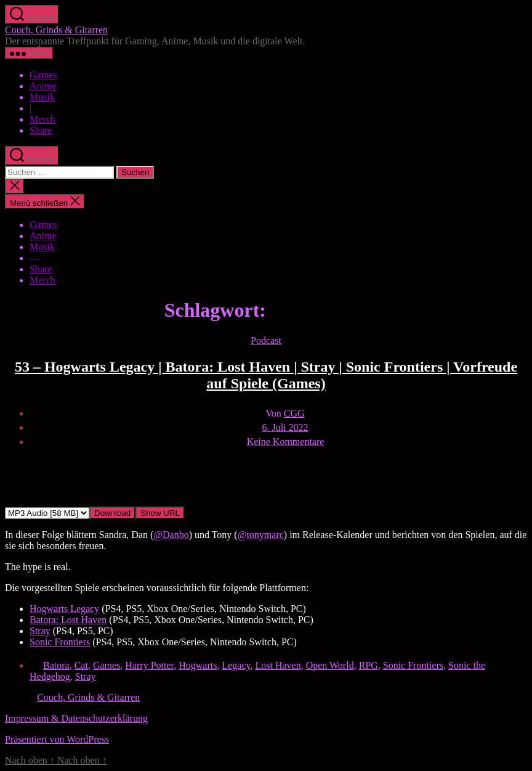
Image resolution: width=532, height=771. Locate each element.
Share (41, 130)
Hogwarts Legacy (64, 609)
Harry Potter (149, 665)
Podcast (266, 341)
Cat (81, 665)
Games (43, 75)
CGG (294, 413)
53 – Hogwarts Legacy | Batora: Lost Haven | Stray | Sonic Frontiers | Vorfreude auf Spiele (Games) (266, 375)
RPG (369, 665)
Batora (56, 665)
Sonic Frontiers (60, 642)
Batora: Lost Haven (68, 620)
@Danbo (171, 535)
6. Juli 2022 (285, 427)
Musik (42, 97)
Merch (42, 119)
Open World (330, 665)
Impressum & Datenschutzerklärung (76, 718)
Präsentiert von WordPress (57, 739)
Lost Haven (278, 665)
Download (112, 513)
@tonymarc (261, 535)
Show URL (160, 513)
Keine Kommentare (286, 442)
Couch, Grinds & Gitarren (56, 30)
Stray (40, 631)
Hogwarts (198, 665)
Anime (43, 86)
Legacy (236, 665)
